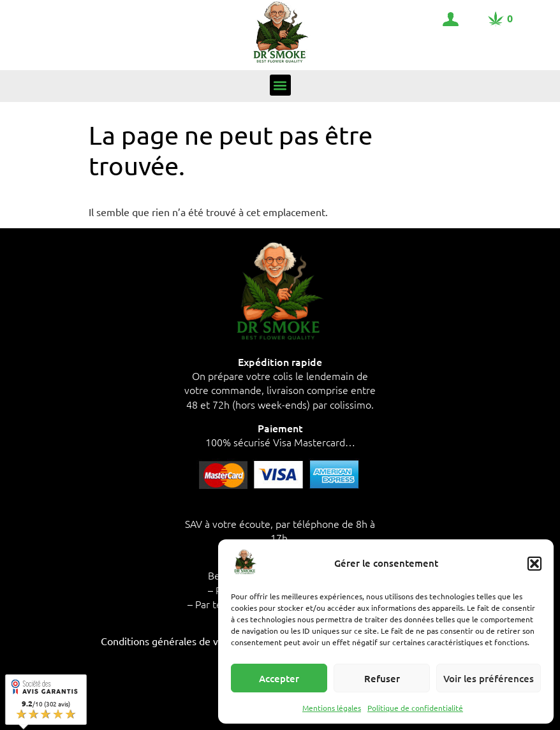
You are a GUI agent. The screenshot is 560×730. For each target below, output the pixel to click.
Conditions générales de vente (170, 641)
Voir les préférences (489, 678)
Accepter (279, 678)
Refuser (382, 678)
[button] (534, 564)
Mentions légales (332, 708)
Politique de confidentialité (415, 708)
